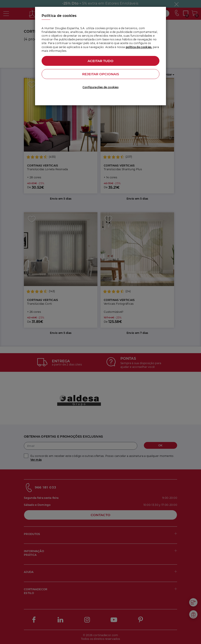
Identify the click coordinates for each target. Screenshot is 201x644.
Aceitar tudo (101, 61)
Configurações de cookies (100, 87)
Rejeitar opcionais (100, 74)
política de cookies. (139, 47)
